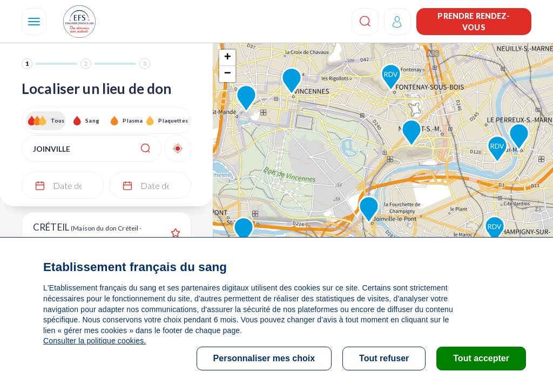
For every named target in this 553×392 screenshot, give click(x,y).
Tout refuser (384, 358)
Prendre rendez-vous (474, 22)
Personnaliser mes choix (264, 358)
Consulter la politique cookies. (95, 341)
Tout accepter (481, 358)
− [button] (228, 74)
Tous (58, 120)
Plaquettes (173, 120)
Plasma (133, 120)
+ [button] (228, 58)
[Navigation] (34, 22)
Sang (92, 120)
